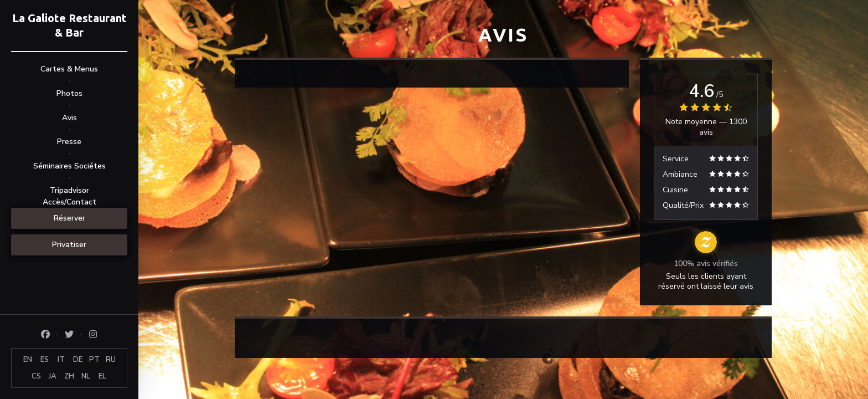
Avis (69, 118)
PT (94, 360)
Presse (69, 142)
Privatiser (69, 245)
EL (102, 376)
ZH (69, 376)
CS (36, 376)
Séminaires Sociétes (69, 166)
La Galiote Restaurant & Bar (69, 25)
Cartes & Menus (69, 69)
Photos (69, 93)
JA (53, 376)
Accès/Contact (69, 202)
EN (28, 360)
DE (78, 360)
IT (61, 360)
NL (86, 376)
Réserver (69, 218)
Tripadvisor (69, 190)
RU (111, 360)
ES (45, 360)
